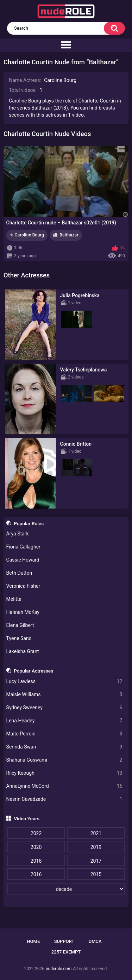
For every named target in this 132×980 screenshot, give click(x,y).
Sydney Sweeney (64, 708)
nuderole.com (59, 969)
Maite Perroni (64, 734)
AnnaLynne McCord (64, 786)
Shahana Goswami (64, 760)
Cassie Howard (23, 560)
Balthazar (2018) (50, 108)
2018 (36, 861)
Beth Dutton (19, 573)
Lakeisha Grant (23, 651)
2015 (96, 874)
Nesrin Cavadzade (64, 799)
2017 (96, 861)
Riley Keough (64, 773)
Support (64, 941)
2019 (96, 847)
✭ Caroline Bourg (27, 235)
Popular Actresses (33, 671)
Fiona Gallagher (23, 547)
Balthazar (69, 235)
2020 (36, 847)
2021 (96, 833)
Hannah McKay (23, 612)
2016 (36, 874)
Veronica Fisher (23, 586)
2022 (36, 833)
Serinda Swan (64, 747)
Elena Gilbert (20, 625)
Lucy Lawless (64, 682)
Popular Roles (29, 523)
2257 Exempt (66, 952)
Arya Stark (18, 534)
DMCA (95, 941)
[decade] (66, 889)
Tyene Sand (19, 638)
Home (33, 941)
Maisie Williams (64, 695)
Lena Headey (64, 721)
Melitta (14, 599)
